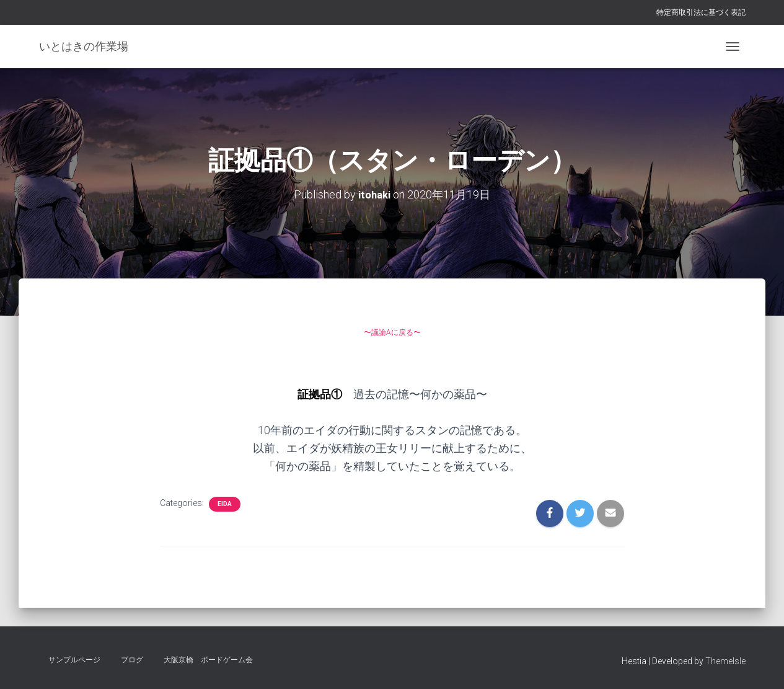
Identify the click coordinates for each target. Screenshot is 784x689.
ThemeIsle (725, 661)
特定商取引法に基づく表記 (701, 12)
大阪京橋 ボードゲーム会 (208, 660)
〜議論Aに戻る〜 (392, 330)
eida (225, 504)
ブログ (132, 660)
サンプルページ (74, 660)
